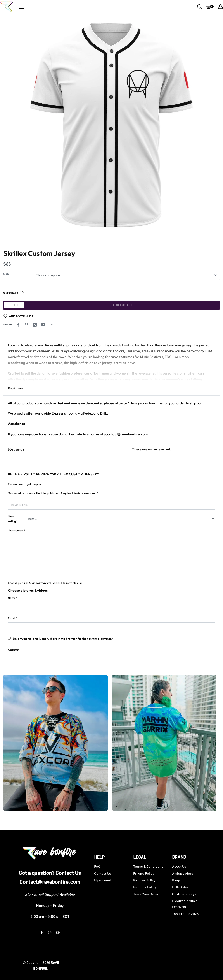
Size (6, 274)
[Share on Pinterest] (26, 325)
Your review (16, 530)
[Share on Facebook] (18, 325)
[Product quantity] (14, 305)
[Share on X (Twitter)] (35, 325)
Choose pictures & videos (28, 590)
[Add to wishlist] (18, 316)
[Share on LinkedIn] (43, 325)
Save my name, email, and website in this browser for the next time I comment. (63, 639)
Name (13, 598)
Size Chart (14, 293)
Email (12, 618)
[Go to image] (30, 238)
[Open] (21, 7)
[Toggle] (16, 388)
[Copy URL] (51, 325)
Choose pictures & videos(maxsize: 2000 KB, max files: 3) (45, 583)
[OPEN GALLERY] (111, 125)
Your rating (13, 519)
